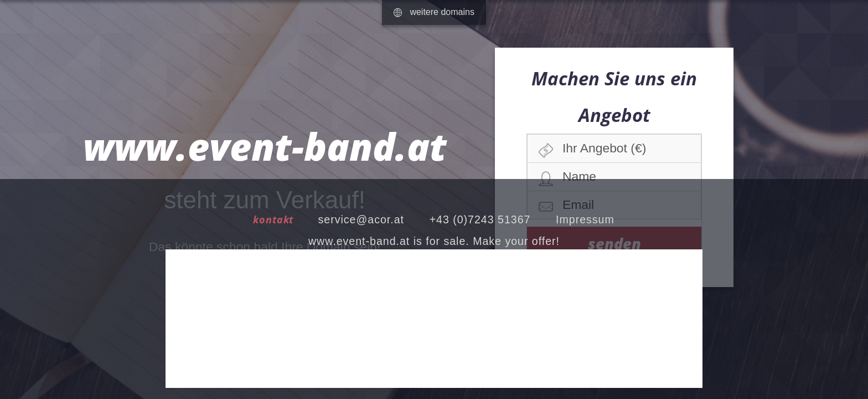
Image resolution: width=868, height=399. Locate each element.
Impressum (585, 219)
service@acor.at (361, 219)
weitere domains (434, 12)
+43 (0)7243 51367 (480, 219)
